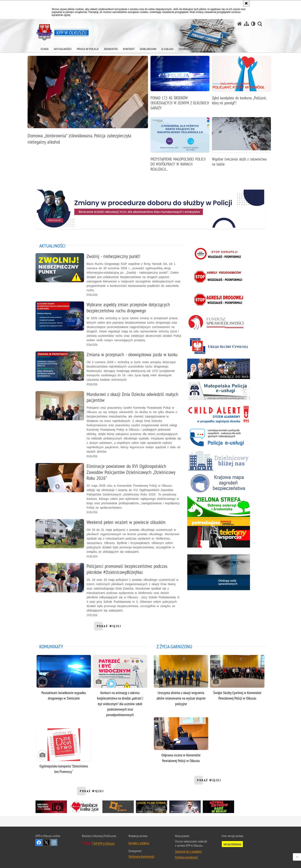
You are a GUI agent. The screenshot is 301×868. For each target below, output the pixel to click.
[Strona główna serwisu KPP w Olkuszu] (240, 24)
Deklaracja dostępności (142, 856)
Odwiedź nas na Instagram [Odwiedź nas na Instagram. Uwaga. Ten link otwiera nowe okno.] (54, 842)
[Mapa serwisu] (246, 24)
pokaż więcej (109, 627)
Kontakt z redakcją (139, 843)
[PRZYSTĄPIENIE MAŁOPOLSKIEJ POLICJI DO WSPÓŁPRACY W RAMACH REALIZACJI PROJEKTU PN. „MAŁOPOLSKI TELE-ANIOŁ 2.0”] (180, 146)
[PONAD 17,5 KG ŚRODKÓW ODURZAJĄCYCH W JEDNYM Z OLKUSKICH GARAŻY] (180, 85)
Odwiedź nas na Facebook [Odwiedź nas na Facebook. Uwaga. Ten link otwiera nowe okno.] (39, 842)
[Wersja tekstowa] (253, 24)
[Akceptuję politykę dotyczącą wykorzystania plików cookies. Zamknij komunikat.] (246, 3)
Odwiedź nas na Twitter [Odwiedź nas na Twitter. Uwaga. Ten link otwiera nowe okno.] (46, 842)
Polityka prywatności (186, 857)
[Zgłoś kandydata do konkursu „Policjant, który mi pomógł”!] (241, 83)
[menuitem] (45, 48)
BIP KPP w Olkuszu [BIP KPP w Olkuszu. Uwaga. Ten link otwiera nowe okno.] (104, 843)
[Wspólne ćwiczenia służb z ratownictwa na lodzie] (241, 144)
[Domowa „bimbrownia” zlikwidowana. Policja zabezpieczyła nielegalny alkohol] (88, 102)
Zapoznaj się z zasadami (188, 851)
